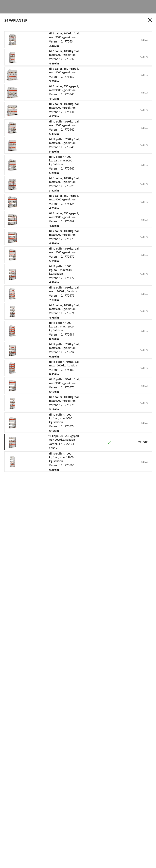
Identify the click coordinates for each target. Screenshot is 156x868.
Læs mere (17, 195)
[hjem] (15, 863)
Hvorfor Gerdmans (22, 722)
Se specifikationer (24, 202)
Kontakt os (16, 715)
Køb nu (143, 852)
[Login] (39, 863)
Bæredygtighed (20, 743)
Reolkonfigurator (21, 809)
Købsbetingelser (21, 790)
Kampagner (17, 830)
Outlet (13, 823)
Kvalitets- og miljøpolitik (27, 750)
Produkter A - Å (20, 816)
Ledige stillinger (20, 736)
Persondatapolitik (22, 757)
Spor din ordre (19, 783)
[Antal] (18, 852)
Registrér (15, 776)
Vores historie (19, 729)
